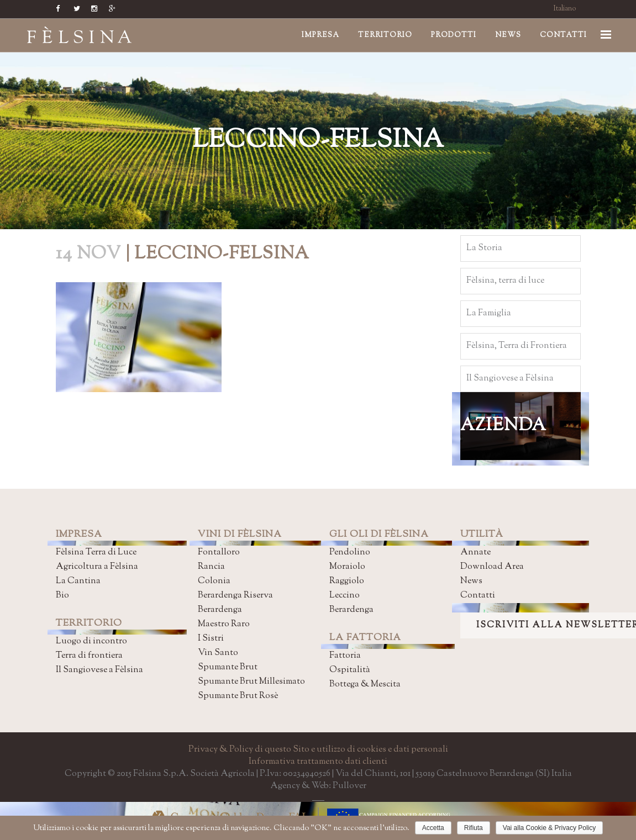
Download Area (492, 567)
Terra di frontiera (89, 656)
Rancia (211, 567)
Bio (62, 596)
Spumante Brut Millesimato (251, 682)
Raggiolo (347, 581)
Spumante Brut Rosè (238, 696)
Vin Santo (218, 653)
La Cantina (78, 581)
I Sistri (211, 639)
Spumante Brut (228, 667)
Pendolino (350, 553)
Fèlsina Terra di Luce (96, 553)
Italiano (565, 9)
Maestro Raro (224, 624)
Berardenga (220, 610)
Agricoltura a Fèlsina (97, 567)
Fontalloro (219, 553)
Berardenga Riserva (235, 596)
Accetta (433, 828)
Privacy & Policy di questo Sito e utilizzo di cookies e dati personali (318, 750)
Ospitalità (350, 670)
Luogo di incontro (91, 641)
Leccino (345, 596)
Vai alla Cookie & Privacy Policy (550, 828)
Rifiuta (474, 828)
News (471, 581)
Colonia (214, 581)
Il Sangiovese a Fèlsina (99, 670)
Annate (475, 553)
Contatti (478, 596)
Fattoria (345, 656)
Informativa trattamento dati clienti (318, 762)
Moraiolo (347, 567)
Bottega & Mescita (365, 685)
